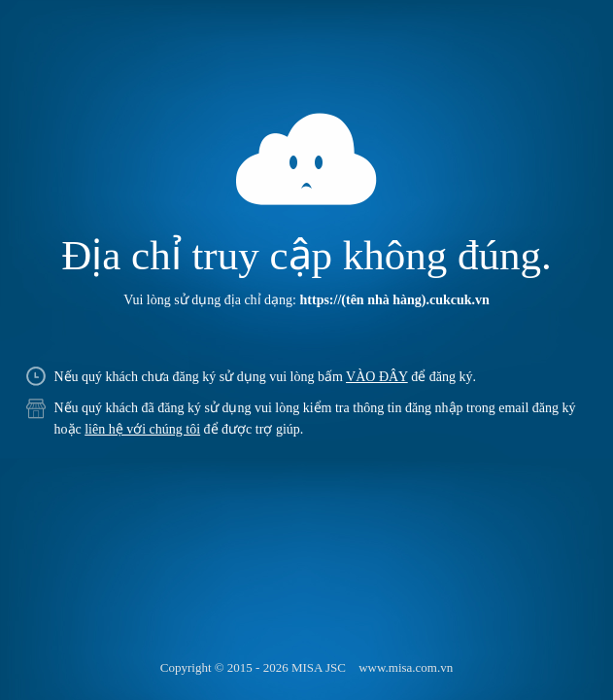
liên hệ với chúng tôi (142, 429)
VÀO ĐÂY (377, 377)
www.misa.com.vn (406, 667)
